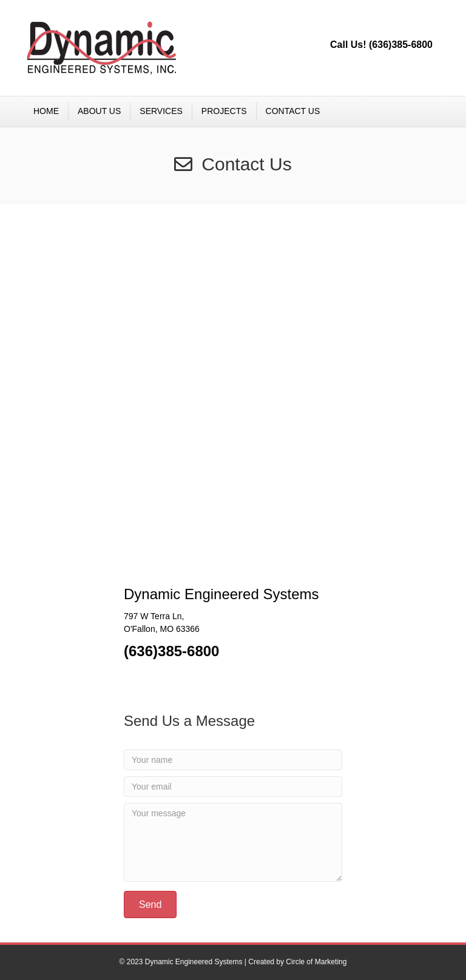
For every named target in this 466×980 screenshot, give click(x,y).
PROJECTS (224, 111)
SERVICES (161, 111)
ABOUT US (99, 111)
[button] (150, 904)
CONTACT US (293, 111)
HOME (46, 111)
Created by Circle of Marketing (297, 962)
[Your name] (233, 760)
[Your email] (233, 787)
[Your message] (233, 842)
